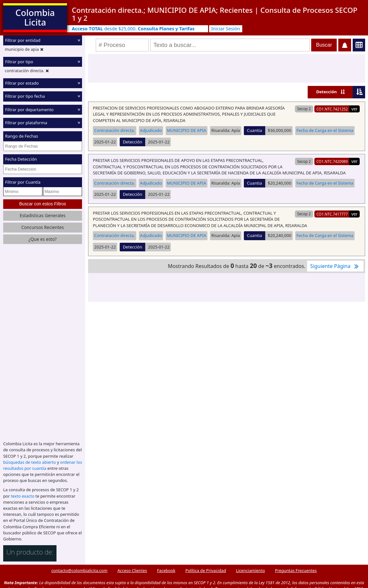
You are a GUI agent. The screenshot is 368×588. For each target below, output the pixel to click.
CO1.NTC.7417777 (332, 214)
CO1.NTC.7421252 (332, 109)
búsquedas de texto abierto (30, 462)
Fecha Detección (21, 159)
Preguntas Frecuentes (296, 570)
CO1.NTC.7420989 (332, 161)
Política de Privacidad (206, 570)
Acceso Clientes (132, 570)
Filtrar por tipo (19, 62)
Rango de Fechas (22, 136)
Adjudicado (151, 130)
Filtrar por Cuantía (23, 182)
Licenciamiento (250, 570)
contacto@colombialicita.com (79, 570)
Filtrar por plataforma (26, 123)
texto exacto (23, 496)
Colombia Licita (35, 17)
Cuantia (255, 130)
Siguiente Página (335, 266)
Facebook (166, 570)
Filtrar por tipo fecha (25, 96)
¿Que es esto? (42, 239)
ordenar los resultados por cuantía (43, 465)
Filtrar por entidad (23, 40)
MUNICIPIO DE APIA (187, 130)
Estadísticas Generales (43, 215)
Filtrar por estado (22, 83)
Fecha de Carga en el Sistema (325, 130)
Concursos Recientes (43, 227)
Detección (327, 92)
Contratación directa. (115, 130)
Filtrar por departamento (29, 110)
